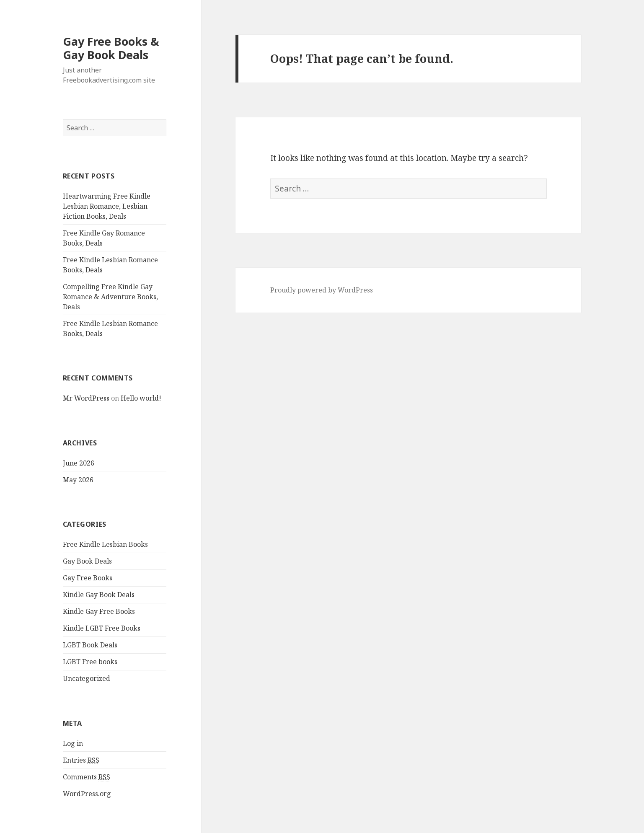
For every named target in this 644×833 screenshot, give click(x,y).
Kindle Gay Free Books (99, 611)
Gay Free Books (88, 578)
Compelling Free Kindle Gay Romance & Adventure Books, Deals (110, 297)
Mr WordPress (86, 398)
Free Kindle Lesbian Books (105, 544)
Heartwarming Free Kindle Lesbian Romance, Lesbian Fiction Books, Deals (107, 206)
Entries (81, 760)
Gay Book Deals (87, 561)
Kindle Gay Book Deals (99, 595)
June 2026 (79, 463)
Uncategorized (87, 678)
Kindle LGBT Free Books (102, 628)
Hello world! (141, 398)
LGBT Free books (90, 662)
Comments (87, 777)
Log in (73, 743)
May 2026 (78, 480)
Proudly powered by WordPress (322, 290)
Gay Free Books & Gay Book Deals (111, 48)
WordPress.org (87, 794)
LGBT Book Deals (90, 645)
